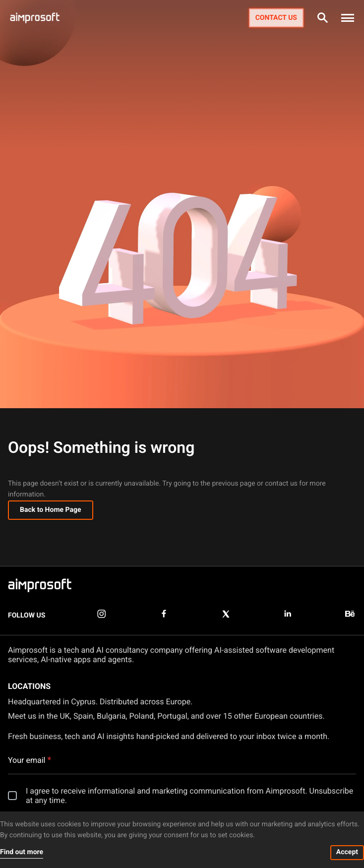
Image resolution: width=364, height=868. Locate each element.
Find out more (22, 852)
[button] (348, 18)
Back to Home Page (51, 510)
